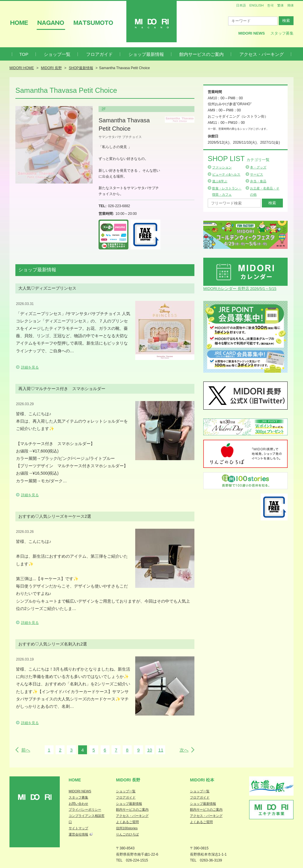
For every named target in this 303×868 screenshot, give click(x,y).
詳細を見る (30, 367)
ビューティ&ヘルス (226, 174)
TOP (24, 54)
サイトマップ (78, 828)
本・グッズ (258, 167)
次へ (184, 750)
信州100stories (127, 828)
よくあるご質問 (127, 822)
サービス (257, 174)
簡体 (291, 5)
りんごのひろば (127, 834)
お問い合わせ (78, 804)
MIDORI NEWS (80, 791)
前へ (26, 750)
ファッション (222, 167)
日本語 (241, 5)
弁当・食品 (258, 181)
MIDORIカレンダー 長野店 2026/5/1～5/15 (240, 289)
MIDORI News (252, 33)
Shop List (239, 159)
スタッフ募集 (282, 33)
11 (161, 750)
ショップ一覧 (57, 54)
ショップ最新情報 (146, 54)
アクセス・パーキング (262, 54)
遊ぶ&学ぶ (220, 181)
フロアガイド (99, 54)
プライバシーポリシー (85, 809)
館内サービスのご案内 (202, 54)
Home (75, 780)
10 (150, 750)
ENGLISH (257, 5)
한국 (270, 5)
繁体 (281, 5)
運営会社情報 (78, 834)
